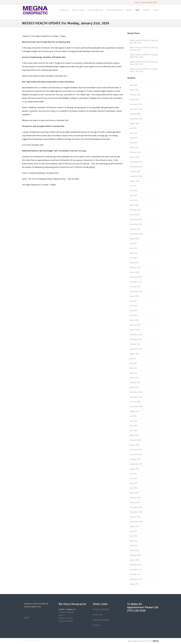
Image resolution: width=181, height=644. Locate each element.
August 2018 (134, 526)
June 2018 (134, 536)
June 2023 (134, 248)
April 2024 (134, 200)
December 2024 (136, 162)
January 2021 (135, 387)
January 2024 (135, 215)
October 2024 (135, 171)
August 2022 (134, 296)
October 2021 (135, 344)
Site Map (96, 625)
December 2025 (136, 104)
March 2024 (134, 205)
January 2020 (135, 445)
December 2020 (136, 392)
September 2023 (136, 234)
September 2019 (136, 464)
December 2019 (136, 450)
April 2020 (134, 430)
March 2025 (134, 147)
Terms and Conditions (101, 620)
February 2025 (135, 152)
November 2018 (136, 512)
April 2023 (134, 258)
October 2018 (135, 517)
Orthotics (146, 10)
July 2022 (133, 301)
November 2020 (136, 397)
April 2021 (134, 373)
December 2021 (136, 335)
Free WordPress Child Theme (139, 641)
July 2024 (133, 186)
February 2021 (135, 382)
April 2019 (134, 488)
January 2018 (135, 560)
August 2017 (134, 584)
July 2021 (133, 358)
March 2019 (134, 493)
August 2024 (134, 181)
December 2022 (136, 277)
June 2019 (134, 478)
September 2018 (136, 522)
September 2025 (136, 119)
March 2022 (134, 320)
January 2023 (135, 272)
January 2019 (135, 502)
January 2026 (135, 99)
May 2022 (133, 311)
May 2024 (133, 195)
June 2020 (134, 421)
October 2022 (135, 287)
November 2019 (136, 454)
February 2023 (135, 267)
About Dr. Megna (78, 10)
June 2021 (134, 363)
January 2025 (135, 157)
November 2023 (136, 224)
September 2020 (136, 406)
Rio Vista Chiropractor (101, 609)
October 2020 (135, 402)
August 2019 (134, 469)
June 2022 (134, 306)
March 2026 (134, 90)
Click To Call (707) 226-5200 (146, 2)
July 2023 (133, 243)
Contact (156, 10)
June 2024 (134, 191)
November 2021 (136, 339)
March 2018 (134, 550)
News (138, 10)
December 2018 (136, 507)
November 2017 (136, 570)
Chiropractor (64, 10)
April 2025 (134, 143)
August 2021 (134, 354)
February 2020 (135, 440)
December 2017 (136, 565)
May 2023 (133, 253)
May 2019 (133, 483)
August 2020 (134, 411)
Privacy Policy (98, 615)
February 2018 (135, 555)
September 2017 (136, 579)
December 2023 (136, 219)
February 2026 (135, 95)
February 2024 (135, 210)
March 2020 (134, 435)
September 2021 (136, 349)
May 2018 (133, 541)
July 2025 (133, 128)
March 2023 (134, 263)
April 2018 (134, 546)
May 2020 (133, 426)
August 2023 (134, 239)
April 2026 (134, 85)
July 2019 (133, 474)
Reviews (129, 10)
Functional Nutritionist (115, 10)
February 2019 (135, 498)
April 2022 (134, 315)
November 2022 (136, 282)
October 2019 (135, 459)
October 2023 (135, 229)
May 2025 (133, 138)
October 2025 (135, 114)
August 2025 (134, 123)
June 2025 (134, 133)
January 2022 (135, 330)
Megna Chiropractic (30, 640)
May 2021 (133, 368)
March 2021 (134, 378)
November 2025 (136, 109)
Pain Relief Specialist (95, 10)
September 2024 (136, 176)
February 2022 (135, 325)
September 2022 (136, 291)
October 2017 (135, 574)
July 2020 (133, 416)
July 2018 (133, 531)
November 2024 (136, 167)
